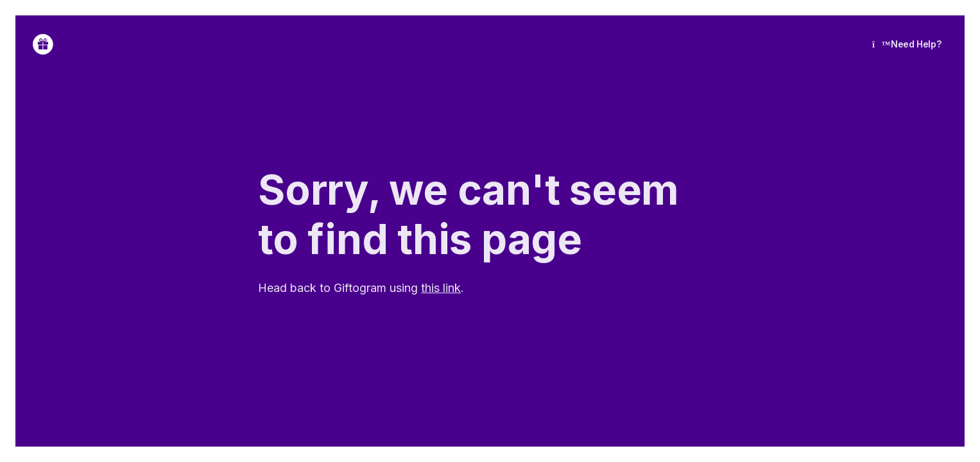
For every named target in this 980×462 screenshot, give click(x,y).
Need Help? (907, 44)
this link (441, 288)
